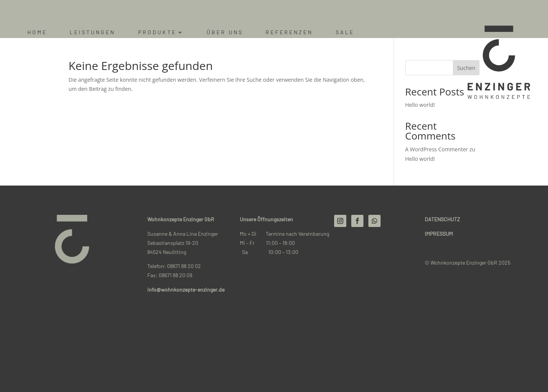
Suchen (466, 68)
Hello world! (420, 105)
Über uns (225, 33)
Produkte (157, 33)
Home (37, 33)
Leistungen (92, 33)
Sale (345, 33)
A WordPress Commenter (437, 149)
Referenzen (289, 33)
